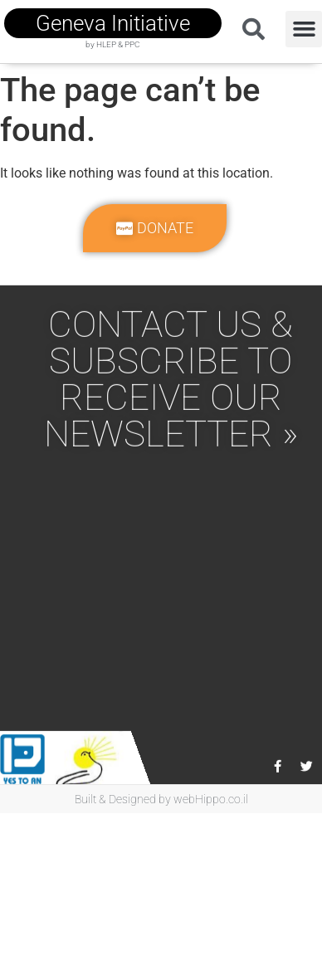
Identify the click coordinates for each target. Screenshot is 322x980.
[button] (304, 29)
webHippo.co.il (211, 799)
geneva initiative (113, 23)
